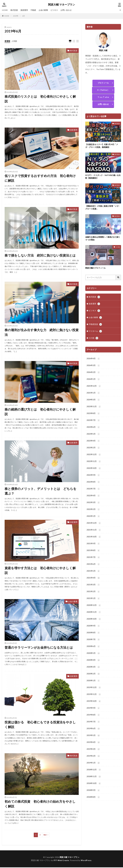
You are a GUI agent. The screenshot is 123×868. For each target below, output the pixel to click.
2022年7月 (93, 492)
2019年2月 (93, 765)
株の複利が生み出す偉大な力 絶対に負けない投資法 (42, 333)
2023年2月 (93, 450)
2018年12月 (94, 779)
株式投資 (14, 10)
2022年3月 (93, 506)
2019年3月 (93, 758)
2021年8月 (93, 555)
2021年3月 (93, 590)
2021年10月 (94, 541)
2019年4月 (93, 751)
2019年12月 (94, 695)
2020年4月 (93, 667)
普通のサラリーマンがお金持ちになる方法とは (39, 648)
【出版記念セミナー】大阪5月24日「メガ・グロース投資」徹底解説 (102, 146)
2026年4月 (93, 360)
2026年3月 (93, 367)
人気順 (14, 41)
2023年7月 (93, 422)
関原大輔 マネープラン (62, 5)
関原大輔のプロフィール (95, 268)
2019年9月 (93, 716)
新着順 (7, 41)
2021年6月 (93, 569)
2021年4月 (93, 583)
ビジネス (54, 10)
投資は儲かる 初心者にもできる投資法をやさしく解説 (40, 725)
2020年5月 (93, 660)
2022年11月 (94, 464)
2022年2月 (93, 513)
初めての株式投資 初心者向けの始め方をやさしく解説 (40, 805)
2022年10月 (94, 471)
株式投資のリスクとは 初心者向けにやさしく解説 (40, 99)
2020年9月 (93, 632)
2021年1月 (93, 604)
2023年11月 (94, 408)
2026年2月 (93, 374)
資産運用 (24, 10)
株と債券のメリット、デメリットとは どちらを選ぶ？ (41, 492)
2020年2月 (93, 681)
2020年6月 (93, 653)
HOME (5, 10)
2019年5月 (93, 744)
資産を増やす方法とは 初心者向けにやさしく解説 (40, 571)
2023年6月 (93, 429)
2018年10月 (94, 793)
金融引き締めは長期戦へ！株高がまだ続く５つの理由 (103, 238)
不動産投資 (95, 325)
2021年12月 (94, 527)
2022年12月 (94, 457)
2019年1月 (93, 772)
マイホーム (95, 332)
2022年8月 (93, 485)
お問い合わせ (66, 10)
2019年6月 (93, 737)
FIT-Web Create (61, 861)
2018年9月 (93, 799)
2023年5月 (93, 436)
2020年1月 (93, 688)
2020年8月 (93, 639)
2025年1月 (93, 394)
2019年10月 (94, 709)
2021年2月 (93, 597)
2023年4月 (93, 443)
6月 (24, 16)
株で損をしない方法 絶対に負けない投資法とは (40, 255)
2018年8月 (93, 806)
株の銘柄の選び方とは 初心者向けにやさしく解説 (40, 412)
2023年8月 (93, 415)
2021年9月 (93, 548)
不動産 (33, 10)
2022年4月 (93, 499)
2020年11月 (94, 618)
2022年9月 (93, 478)
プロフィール (103, 83)
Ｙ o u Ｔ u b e (103, 97)
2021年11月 (94, 534)
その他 (118, 247)
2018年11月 (94, 786)
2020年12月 (94, 611)
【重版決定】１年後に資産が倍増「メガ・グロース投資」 (103, 208)
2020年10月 (94, 625)
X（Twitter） (103, 90)
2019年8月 (93, 723)
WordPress (86, 861)
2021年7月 (93, 562)
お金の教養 (43, 10)
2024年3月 (93, 401)
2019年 (16, 16)
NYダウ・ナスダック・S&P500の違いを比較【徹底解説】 (103, 177)
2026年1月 (93, 381)
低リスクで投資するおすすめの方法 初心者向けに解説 (40, 178)
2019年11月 (94, 702)
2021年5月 (93, 576)
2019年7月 (93, 730)
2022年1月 (93, 520)
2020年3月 (93, 674)
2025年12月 (94, 387)
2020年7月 (93, 646)
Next (45, 836)
